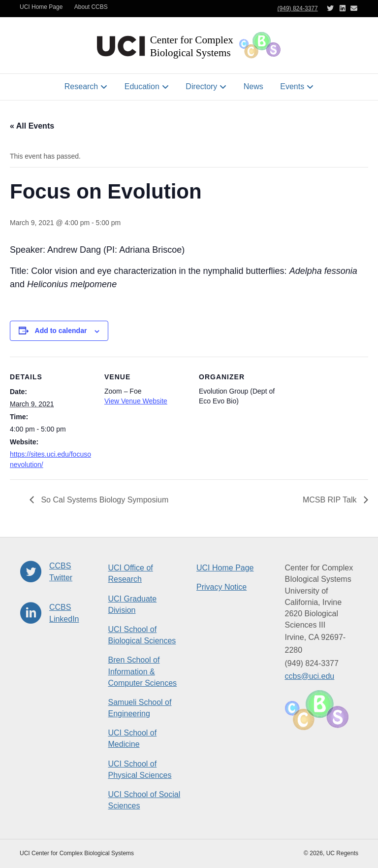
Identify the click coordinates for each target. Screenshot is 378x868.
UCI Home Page (41, 7)
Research (81, 86)
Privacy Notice (221, 587)
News (253, 86)
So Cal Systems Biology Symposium (104, 500)
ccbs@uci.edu (310, 676)
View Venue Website (136, 401)
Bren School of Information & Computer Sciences (143, 671)
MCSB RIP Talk (331, 500)
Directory (201, 86)
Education (142, 86)
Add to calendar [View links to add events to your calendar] (61, 331)
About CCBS (91, 7)
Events (292, 86)
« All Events (32, 126)
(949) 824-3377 (298, 8)
